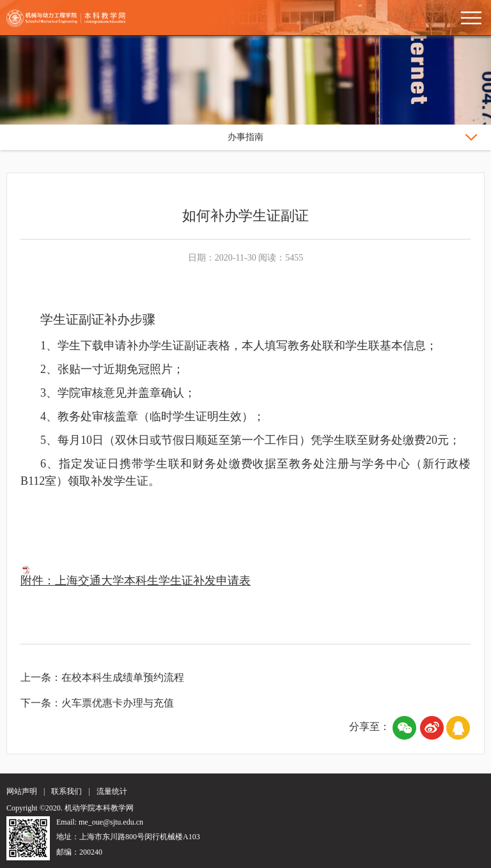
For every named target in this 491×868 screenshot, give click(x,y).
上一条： (41, 677)
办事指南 (245, 137)
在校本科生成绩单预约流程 (123, 677)
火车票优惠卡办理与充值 (118, 703)
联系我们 (66, 791)
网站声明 (22, 791)
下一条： (41, 703)
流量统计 (112, 791)
